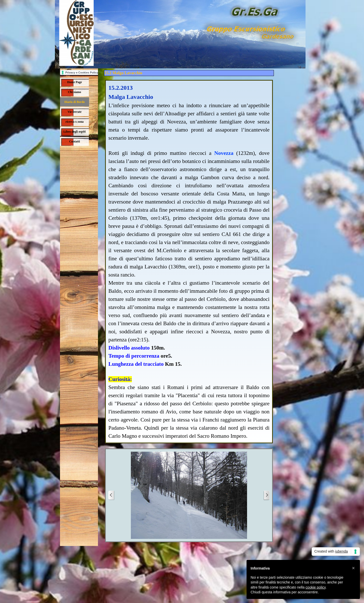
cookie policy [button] (316, 587)
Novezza (224, 153)
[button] (353, 568)
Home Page (74, 82)
